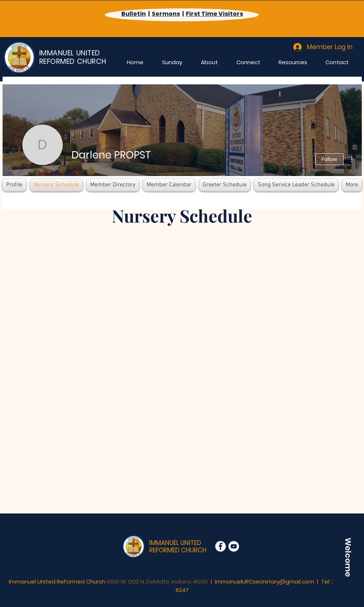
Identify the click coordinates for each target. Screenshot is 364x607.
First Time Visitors (214, 14)
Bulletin (134, 14)
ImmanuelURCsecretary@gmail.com (264, 582)
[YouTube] (234, 546)
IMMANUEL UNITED (175, 543)
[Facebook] (220, 546)
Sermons (166, 14)
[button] (172, 62)
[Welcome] (348, 557)
